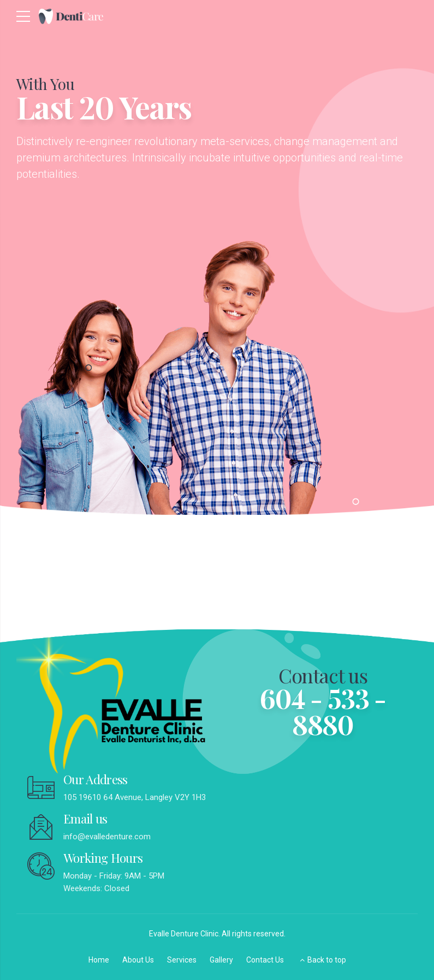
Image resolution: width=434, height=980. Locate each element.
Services (182, 960)
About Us (138, 960)
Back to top (327, 960)
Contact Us (265, 960)
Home (99, 960)
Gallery (221, 960)
